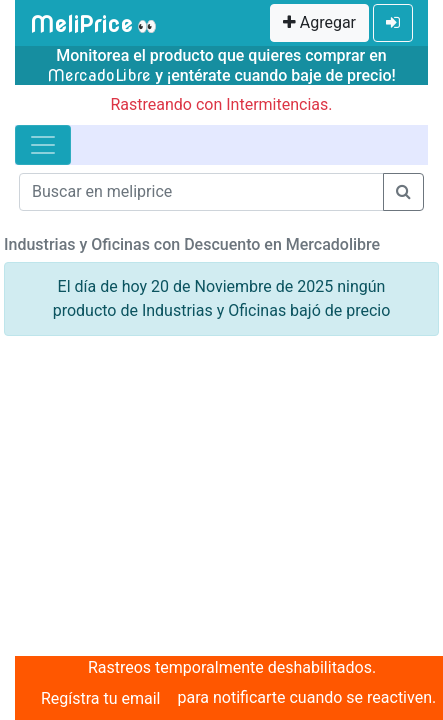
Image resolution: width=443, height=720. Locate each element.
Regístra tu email (101, 698)
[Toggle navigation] (43, 145)
